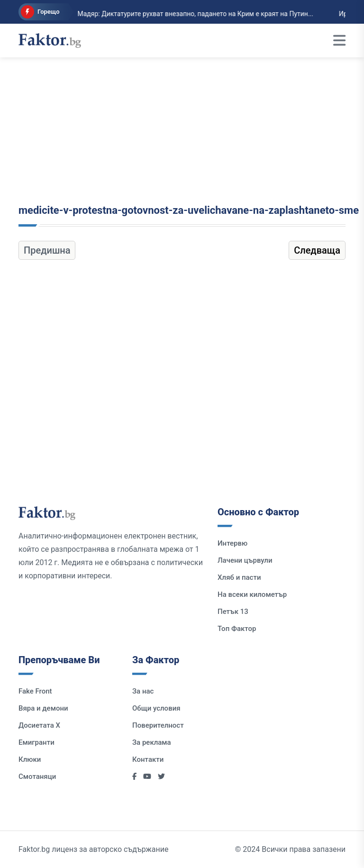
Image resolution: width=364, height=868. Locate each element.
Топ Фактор (237, 629)
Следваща (317, 250)
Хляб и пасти (239, 577)
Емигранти (36, 742)
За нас (143, 691)
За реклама (152, 742)
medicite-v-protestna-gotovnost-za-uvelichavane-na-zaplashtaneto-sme (189, 210)
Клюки (30, 759)
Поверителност (158, 725)
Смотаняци (37, 777)
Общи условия (156, 708)
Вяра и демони (43, 708)
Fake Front (35, 691)
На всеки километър (252, 594)
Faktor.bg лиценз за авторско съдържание (93, 849)
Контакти (148, 759)
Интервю (232, 543)
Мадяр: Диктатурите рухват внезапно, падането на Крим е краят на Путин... (166, 14)
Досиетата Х (39, 725)
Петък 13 (233, 612)
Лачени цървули (245, 560)
